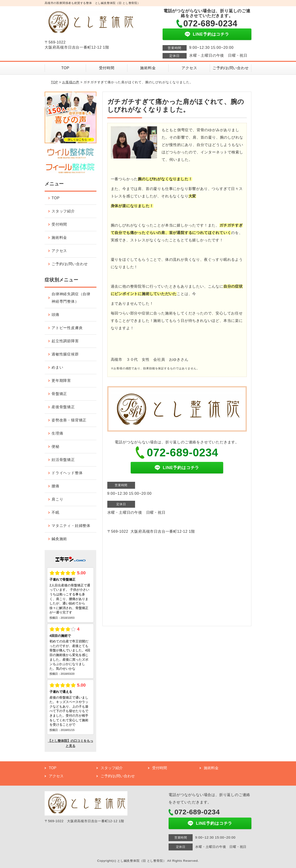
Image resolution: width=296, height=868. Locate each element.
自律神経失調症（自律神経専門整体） (71, 298)
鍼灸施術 (59, 539)
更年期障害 (61, 381)
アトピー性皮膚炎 (67, 328)
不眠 (55, 512)
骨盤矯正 (59, 394)
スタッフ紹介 (63, 211)
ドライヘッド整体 (67, 473)
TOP (65, 68)
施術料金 (148, 68)
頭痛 (55, 315)
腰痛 (55, 486)
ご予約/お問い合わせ (231, 68)
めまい (57, 367)
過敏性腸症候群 (65, 354)
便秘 (55, 446)
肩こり (57, 499)
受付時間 (107, 68)
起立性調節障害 (65, 341)
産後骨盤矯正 (63, 407)
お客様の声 (71, 82)
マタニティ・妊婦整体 (71, 526)
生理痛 (57, 433)
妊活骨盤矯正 (63, 460)
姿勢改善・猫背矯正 (69, 420)
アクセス (189, 68)
